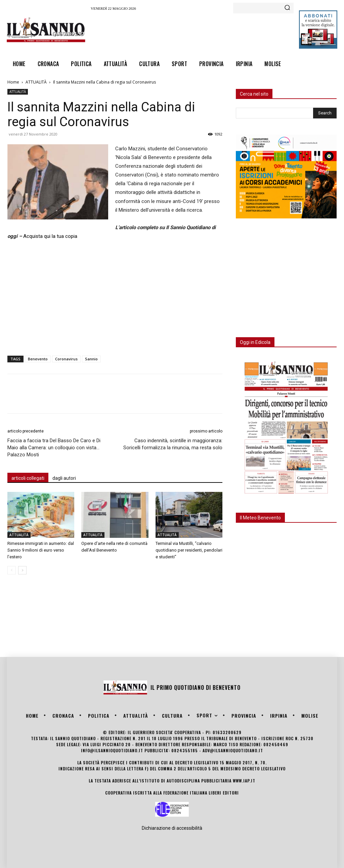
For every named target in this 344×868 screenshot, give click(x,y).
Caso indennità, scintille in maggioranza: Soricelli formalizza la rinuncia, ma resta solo (173, 444)
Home (13, 82)
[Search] (287, 8)
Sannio (91, 359)
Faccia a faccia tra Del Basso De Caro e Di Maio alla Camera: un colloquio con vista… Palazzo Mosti (54, 448)
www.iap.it (244, 781)
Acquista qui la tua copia (50, 236)
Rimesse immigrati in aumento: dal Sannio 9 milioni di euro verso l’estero (41, 550)
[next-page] (22, 570)
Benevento (38, 359)
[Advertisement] (213, 32)
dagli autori (64, 478)
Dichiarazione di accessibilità (172, 828)
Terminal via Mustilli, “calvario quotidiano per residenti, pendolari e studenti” (189, 550)
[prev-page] (12, 570)
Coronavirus (66, 359)
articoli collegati (28, 478)
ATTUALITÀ (36, 82)
